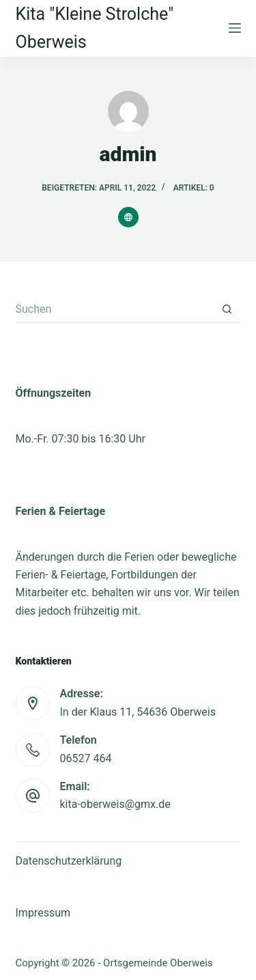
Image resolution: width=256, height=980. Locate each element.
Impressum (43, 913)
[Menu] (235, 28)
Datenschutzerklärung (69, 861)
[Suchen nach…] (115, 309)
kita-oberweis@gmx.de (115, 804)
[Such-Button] (227, 309)
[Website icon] (128, 217)
